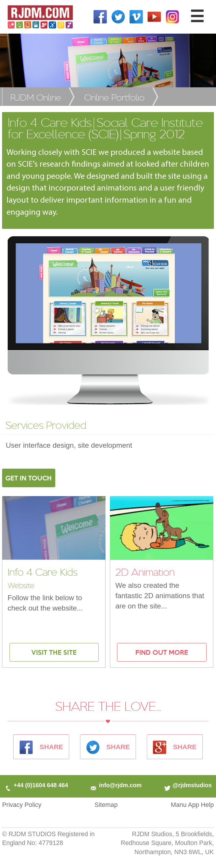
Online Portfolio (114, 97)
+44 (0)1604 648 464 (36, 785)
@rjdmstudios (188, 785)
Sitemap (106, 805)
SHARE (41, 747)
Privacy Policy (22, 805)
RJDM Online (36, 97)
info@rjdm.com (116, 785)
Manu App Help (192, 805)
